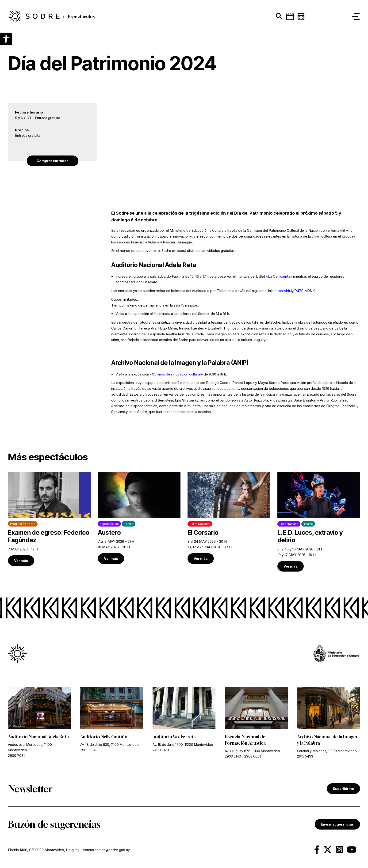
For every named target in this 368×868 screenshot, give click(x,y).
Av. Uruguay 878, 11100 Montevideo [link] (252, 751)
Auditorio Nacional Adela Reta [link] (38, 737)
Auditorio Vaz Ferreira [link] (175, 737)
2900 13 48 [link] (89, 750)
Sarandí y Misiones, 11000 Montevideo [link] (327, 751)
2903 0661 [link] (253, 756)
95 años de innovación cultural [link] (176, 374)
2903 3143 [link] (233, 756)
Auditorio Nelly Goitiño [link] (104, 737)
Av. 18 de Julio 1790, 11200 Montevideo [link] (183, 745)
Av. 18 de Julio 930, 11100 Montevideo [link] (109, 745)
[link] (49, 519)
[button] (6, 39)
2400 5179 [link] (161, 750)
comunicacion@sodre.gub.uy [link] (106, 850)
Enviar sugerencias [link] (337, 824)
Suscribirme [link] (343, 789)
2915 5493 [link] (305, 756)
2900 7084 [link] (17, 756)
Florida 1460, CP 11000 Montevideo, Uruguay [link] (44, 850)
